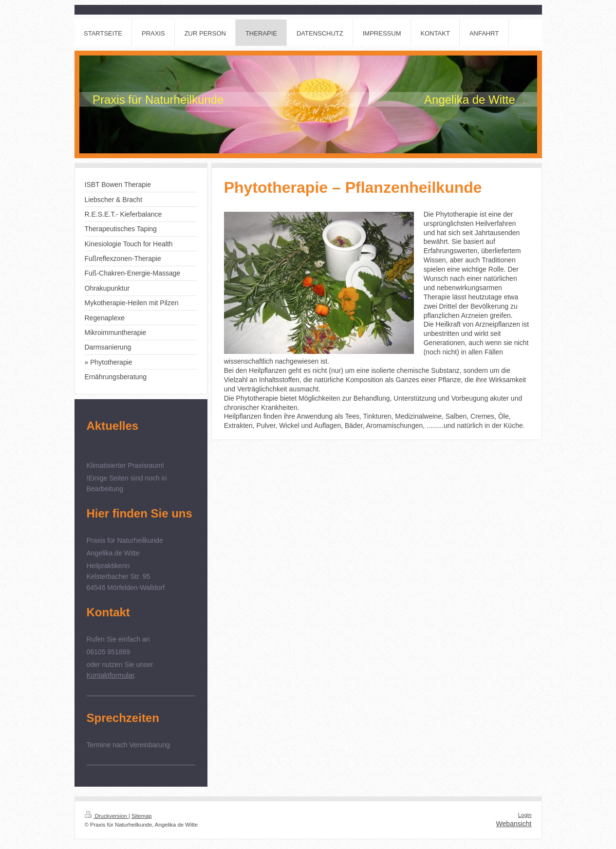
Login (525, 815)
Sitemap (142, 816)
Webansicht (514, 824)
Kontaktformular (111, 675)
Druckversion (107, 816)
